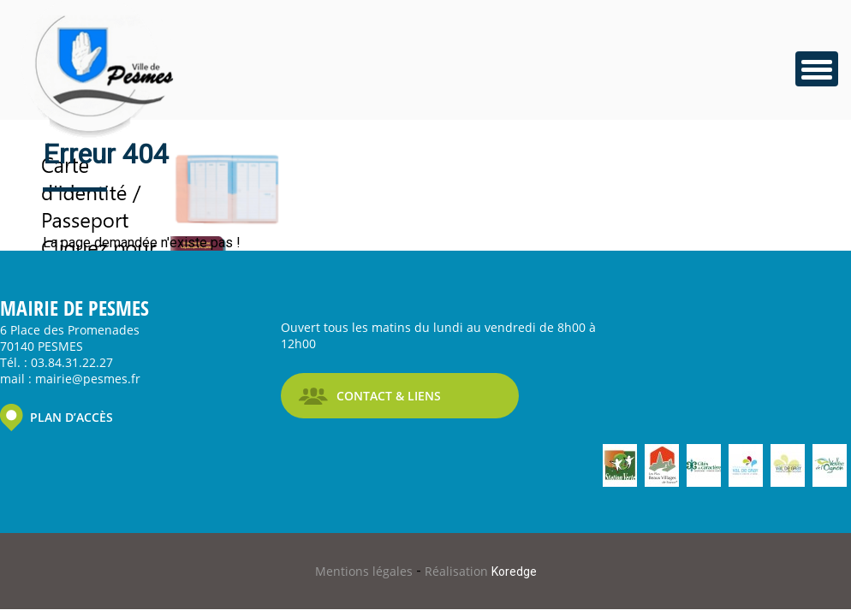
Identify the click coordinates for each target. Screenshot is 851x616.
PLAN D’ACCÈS (71, 417)
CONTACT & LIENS (389, 396)
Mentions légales (366, 571)
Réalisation (481, 571)
